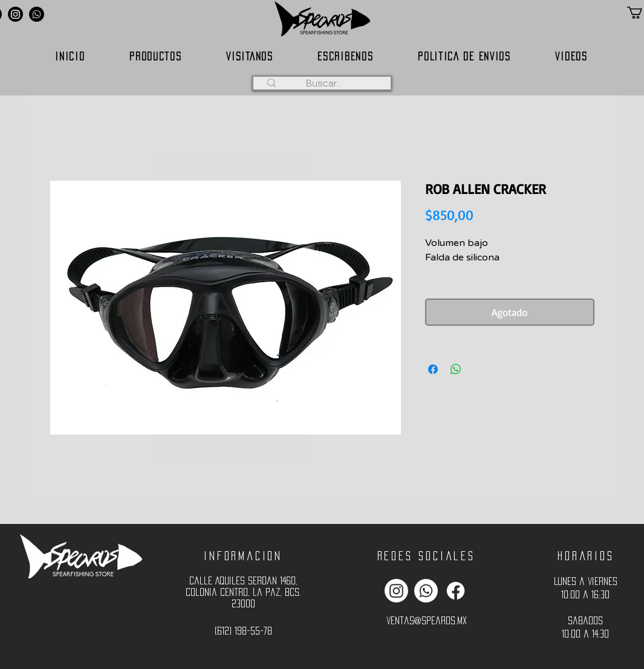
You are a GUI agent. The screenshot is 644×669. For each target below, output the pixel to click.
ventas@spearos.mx (427, 620)
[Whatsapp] (37, 14)
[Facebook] (456, 591)
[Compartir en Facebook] (433, 369)
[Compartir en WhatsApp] (456, 369)
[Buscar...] (324, 83)
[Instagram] (15, 14)
